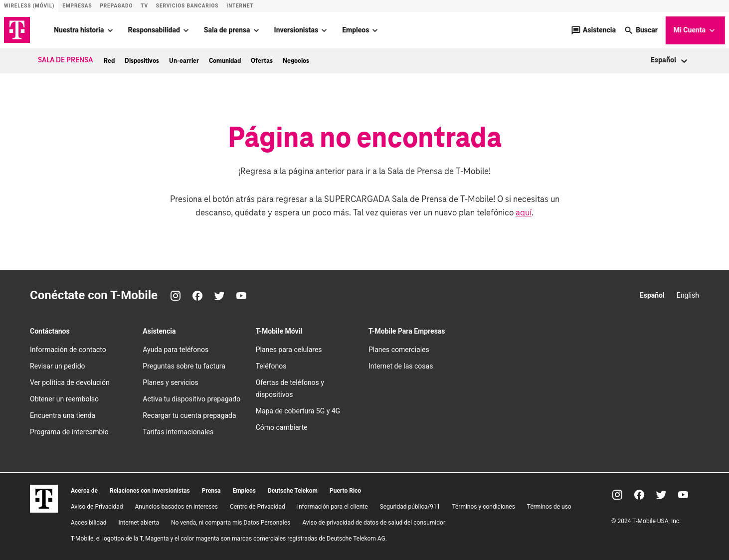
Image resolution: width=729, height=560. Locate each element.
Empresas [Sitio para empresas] (77, 6)
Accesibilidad (89, 522)
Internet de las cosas (401, 366)
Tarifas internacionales (178, 432)
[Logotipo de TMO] (17, 30)
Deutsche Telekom (293, 490)
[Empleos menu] (375, 30)
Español (652, 295)
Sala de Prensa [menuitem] (65, 60)
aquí (524, 213)
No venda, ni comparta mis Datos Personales (231, 522)
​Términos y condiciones (483, 506)
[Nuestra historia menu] (110, 30)
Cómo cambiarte (282, 427)
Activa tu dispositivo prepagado (191, 399)
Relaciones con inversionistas (150, 490)
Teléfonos (271, 366)
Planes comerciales (399, 350)
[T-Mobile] (44, 510)
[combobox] (651, 61)
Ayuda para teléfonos (176, 350)
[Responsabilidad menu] (186, 30)
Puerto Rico (345, 490)
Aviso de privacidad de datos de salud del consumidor (374, 522)
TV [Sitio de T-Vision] (144, 6)
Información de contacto (68, 350)
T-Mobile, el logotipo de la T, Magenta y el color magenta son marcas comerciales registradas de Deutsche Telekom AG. (229, 538)
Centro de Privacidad (258, 506)
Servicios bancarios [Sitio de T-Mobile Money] (187, 6)
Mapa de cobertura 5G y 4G (298, 411)
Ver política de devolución (70, 382)
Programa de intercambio (69, 432)
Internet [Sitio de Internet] (240, 6)
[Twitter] (219, 296)
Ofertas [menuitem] (262, 60)
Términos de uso (549, 506)
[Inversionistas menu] (324, 30)
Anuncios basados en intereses (176, 506)
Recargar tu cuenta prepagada (189, 415)
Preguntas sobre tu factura (184, 366)
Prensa (211, 490)
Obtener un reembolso (64, 399)
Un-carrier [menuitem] (184, 60)
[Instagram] (176, 296)
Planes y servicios (170, 382)
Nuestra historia (79, 29)
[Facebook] (197, 296)
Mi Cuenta (695, 30)
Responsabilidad (154, 29)
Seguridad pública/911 (410, 506)
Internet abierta (139, 522)
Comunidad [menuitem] (225, 60)
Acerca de (84, 490)
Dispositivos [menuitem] (142, 60)
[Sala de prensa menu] (256, 30)
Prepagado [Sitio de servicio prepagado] (116, 6)
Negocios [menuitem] (296, 60)
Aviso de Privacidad (97, 506)
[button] (641, 30)
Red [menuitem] (109, 60)
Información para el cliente (333, 506)
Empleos (356, 29)
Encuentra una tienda (63, 415)
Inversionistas (296, 29)
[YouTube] (241, 296)
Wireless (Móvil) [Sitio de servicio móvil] (29, 6)
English (688, 295)
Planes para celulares (289, 350)
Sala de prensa (227, 29)
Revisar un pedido (58, 366)
